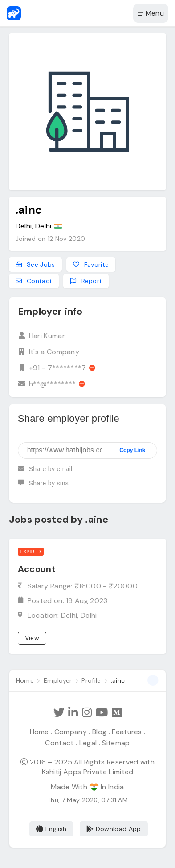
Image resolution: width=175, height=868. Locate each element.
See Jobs (35, 264)
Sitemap (116, 743)
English (51, 829)
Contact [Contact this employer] (34, 281)
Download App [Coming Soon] (114, 829)
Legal (88, 743)
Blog (99, 732)
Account (37, 569)
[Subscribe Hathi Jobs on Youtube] (102, 713)
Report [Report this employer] (86, 281)
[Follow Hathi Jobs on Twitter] (59, 713)
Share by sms (43, 487)
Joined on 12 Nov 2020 (51, 239)
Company (71, 732)
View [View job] (32, 638)
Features (127, 732)
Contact (59, 743)
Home (39, 732)
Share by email (45, 472)
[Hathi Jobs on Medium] (117, 713)
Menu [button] (151, 13)
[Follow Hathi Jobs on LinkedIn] (73, 713)
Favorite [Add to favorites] (91, 264)
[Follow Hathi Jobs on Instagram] (87, 713)
